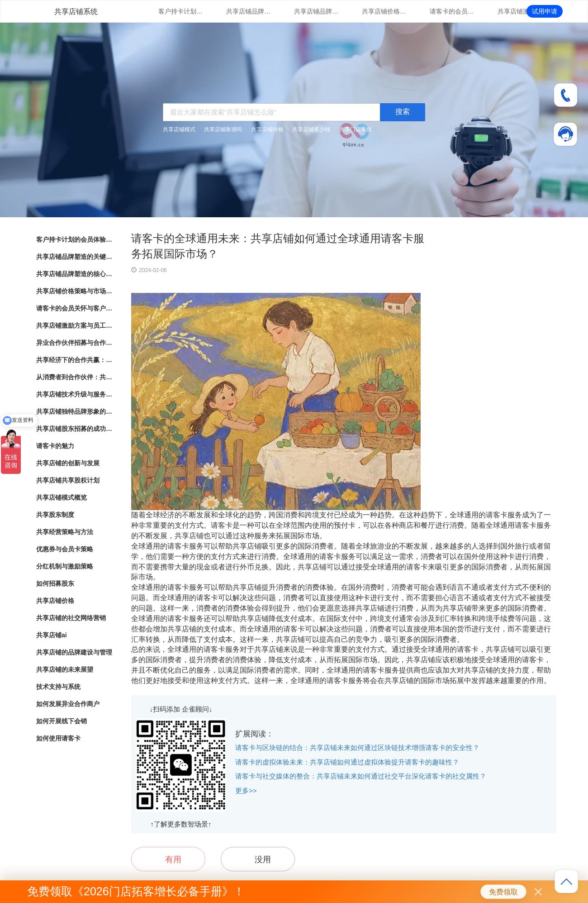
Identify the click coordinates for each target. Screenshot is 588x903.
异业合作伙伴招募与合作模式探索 (75, 343)
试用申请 (545, 11)
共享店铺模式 (179, 129)
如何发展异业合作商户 (68, 704)
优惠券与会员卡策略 (65, 549)
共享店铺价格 (267, 129)
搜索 (403, 112)
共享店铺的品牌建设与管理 (74, 652)
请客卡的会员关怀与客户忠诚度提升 (452, 11)
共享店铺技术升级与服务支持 (75, 394)
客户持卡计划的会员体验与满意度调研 (181, 11)
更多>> (246, 791)
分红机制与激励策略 (65, 566)
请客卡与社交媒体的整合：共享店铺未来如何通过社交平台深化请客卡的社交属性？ (361, 776)
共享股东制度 (55, 515)
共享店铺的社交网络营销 (71, 618)
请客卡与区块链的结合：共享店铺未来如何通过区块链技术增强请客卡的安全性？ (357, 748)
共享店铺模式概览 (62, 497)
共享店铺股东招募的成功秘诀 (75, 429)
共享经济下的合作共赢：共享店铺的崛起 (75, 360)
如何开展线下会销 (62, 721)
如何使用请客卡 (58, 738)
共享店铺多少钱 (311, 129)
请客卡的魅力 (55, 446)
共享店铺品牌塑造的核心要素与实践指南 (317, 11)
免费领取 (503, 892)
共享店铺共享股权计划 (68, 480)
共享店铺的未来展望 (65, 669)
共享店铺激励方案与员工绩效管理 (520, 11)
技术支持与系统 (58, 687)
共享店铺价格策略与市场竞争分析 (384, 11)
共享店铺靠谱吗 (223, 129)
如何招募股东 (55, 583)
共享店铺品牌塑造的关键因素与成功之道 (249, 11)
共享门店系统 (356, 129)
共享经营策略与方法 (65, 532)
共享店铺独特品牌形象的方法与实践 (75, 411)
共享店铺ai (52, 635)
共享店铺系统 (76, 12)
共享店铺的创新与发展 (68, 463)
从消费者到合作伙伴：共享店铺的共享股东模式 (75, 377)
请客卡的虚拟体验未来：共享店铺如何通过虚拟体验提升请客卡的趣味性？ (347, 762)
